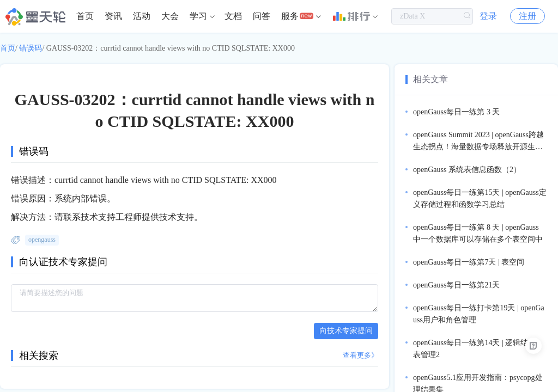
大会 (170, 16)
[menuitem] (85, 16)
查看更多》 (360, 355)
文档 (233, 16)
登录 (488, 16)
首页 (85, 16)
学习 (198, 16)
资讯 (113, 16)
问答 (262, 16)
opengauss (42, 240)
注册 (527, 16)
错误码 (31, 48)
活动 (142, 16)
